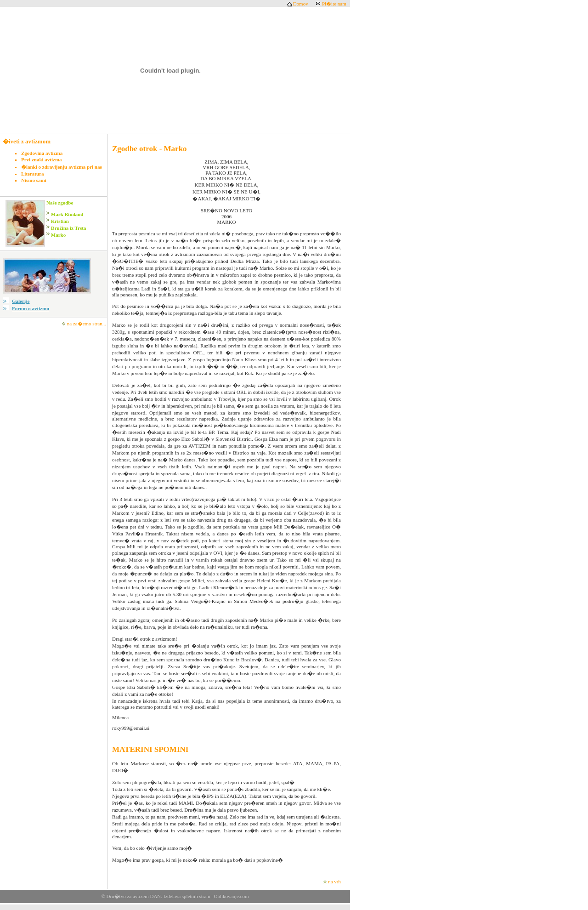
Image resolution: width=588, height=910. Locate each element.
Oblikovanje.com (231, 896)
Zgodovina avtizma (42, 153)
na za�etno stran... (87, 324)
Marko (58, 235)
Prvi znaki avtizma (42, 159)
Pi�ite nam (334, 4)
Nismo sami (34, 180)
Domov (301, 4)
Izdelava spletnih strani (187, 896)
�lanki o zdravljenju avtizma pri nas (62, 167)
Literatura (32, 174)
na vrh (334, 882)
